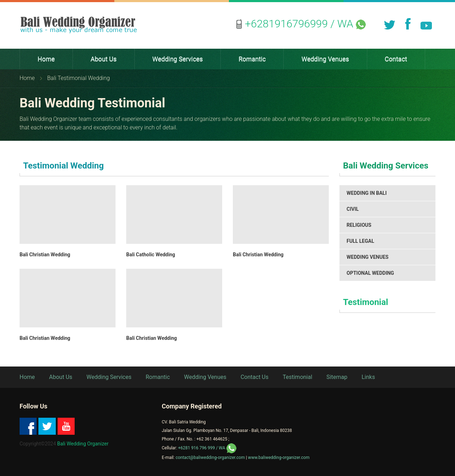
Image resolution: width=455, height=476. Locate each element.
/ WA (305, 24)
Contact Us (255, 377)
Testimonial (366, 302)
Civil (353, 209)
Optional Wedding (370, 273)
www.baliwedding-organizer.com (279, 458)
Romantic (158, 377)
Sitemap (337, 377)
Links (368, 377)
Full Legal (360, 241)
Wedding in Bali (367, 193)
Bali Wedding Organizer (83, 444)
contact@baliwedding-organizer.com (210, 458)
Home (27, 78)
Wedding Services (109, 377)
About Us (61, 377)
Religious (359, 225)
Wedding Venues (368, 257)
